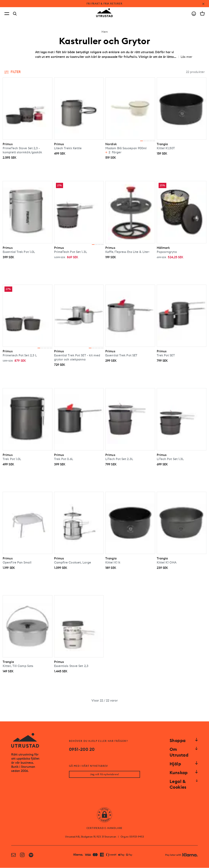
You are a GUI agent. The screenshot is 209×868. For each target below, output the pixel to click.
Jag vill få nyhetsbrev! (104, 775)
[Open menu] (7, 14)
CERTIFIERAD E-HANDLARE (105, 828)
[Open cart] (202, 13)
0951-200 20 (82, 749)
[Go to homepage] (104, 13)
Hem (105, 32)
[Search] (15, 14)
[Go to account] (194, 14)
